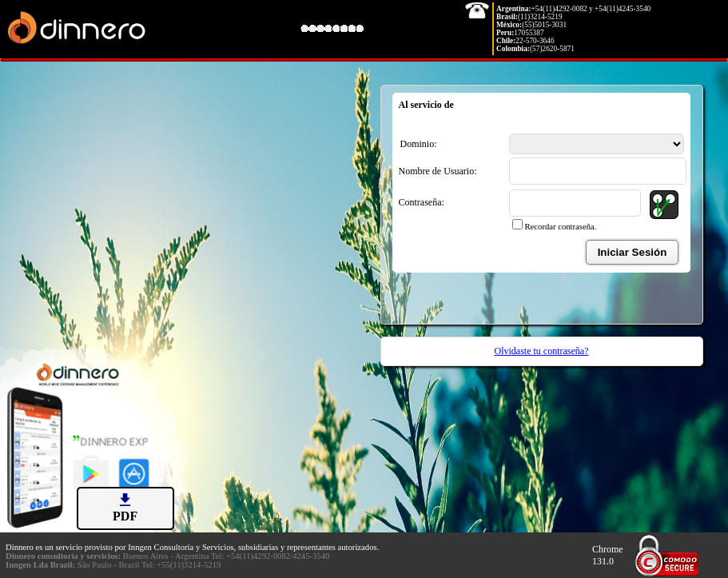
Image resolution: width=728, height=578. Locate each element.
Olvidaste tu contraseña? (542, 351)
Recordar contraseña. (561, 227)
